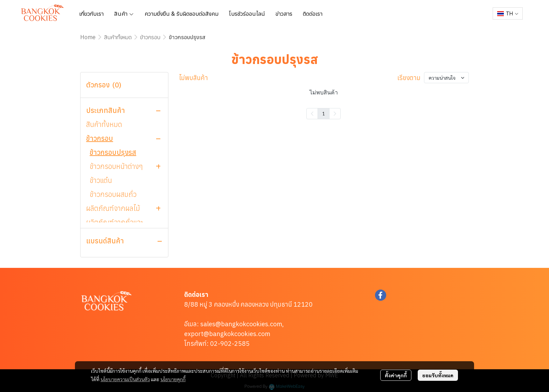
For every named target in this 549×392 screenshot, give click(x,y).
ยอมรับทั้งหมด (438, 375)
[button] (508, 13)
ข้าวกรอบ (150, 37)
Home (88, 37)
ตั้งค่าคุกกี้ (396, 375)
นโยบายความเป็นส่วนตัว (125, 379)
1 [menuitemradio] (324, 113)
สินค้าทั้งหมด (118, 37)
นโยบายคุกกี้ (173, 379)
